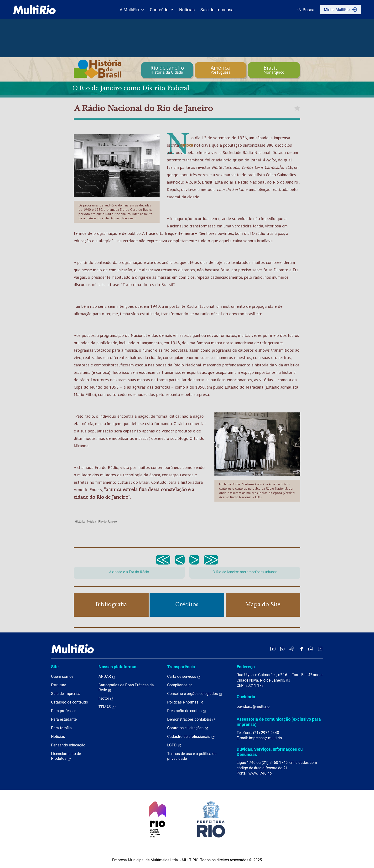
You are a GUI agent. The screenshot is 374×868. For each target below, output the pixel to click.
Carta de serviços (184, 677)
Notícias (187, 10)
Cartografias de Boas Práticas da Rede (126, 688)
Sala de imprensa (66, 694)
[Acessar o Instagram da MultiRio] (282, 649)
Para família (61, 728)
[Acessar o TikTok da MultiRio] (292, 649)
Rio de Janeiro (107, 522)
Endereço (246, 667)
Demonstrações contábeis (192, 719)
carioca (187, 145)
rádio (258, 277)
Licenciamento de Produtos (66, 756)
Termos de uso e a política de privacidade (192, 756)
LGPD (174, 745)
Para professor (63, 711)
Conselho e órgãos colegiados (195, 694)
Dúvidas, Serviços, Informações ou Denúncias (270, 752)
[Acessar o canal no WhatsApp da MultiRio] (311, 649)
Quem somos (62, 676)
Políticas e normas (185, 702)
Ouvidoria (246, 697)
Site (55, 667)
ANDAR (107, 677)
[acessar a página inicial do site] (34, 10)
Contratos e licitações (188, 728)
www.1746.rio (260, 773)
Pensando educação (68, 745)
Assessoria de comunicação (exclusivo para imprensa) (279, 722)
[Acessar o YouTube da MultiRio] (273, 649)
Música (91, 522)
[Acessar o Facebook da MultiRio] (301, 649)
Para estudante (64, 719)
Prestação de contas (187, 711)
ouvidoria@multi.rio (253, 706)
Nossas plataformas (118, 667)
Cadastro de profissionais (191, 737)
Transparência (181, 667)
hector (106, 699)
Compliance (180, 685)
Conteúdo (162, 10)
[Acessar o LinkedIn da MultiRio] (320, 649)
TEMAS (107, 707)
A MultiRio (132, 10)
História (80, 522)
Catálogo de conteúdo (70, 702)
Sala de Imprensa (217, 10)
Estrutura (59, 685)
